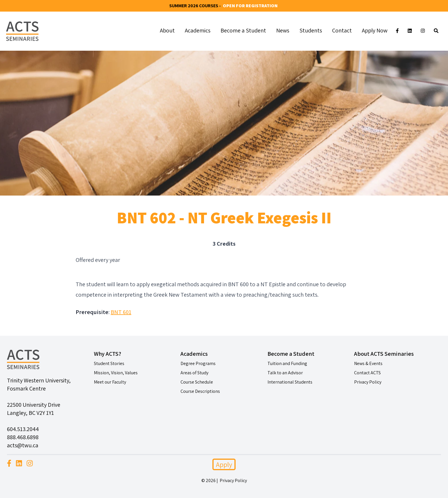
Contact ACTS (367, 373)
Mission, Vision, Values (116, 373)
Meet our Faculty (110, 382)
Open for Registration (250, 6)
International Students (290, 382)
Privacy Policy (368, 382)
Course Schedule (197, 382)
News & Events (368, 363)
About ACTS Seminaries (384, 354)
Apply (224, 464)
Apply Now (375, 30)
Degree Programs (198, 363)
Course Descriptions (200, 391)
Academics (198, 30)
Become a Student (243, 30)
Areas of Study (194, 373)
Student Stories (109, 363)
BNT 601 (121, 312)
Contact (342, 30)
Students (311, 30)
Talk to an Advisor (285, 373)
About (167, 30)
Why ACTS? (108, 354)
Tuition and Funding (287, 363)
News (283, 30)
